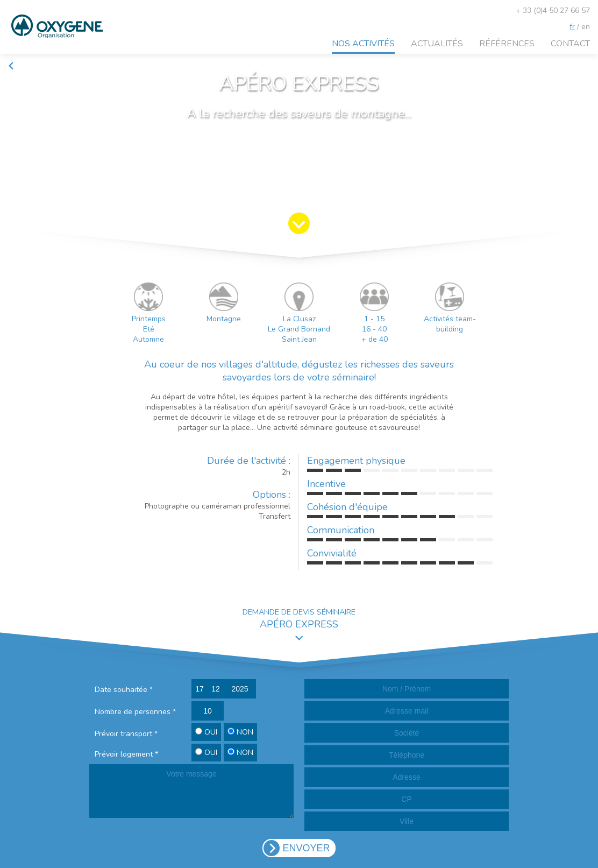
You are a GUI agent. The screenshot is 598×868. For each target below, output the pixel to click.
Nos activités (363, 44)
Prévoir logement (126, 754)
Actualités (437, 44)
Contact (570, 44)
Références (507, 44)
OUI (206, 732)
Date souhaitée (124, 690)
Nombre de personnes (135, 712)
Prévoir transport (126, 734)
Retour (24, 66)
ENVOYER (306, 848)
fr (572, 27)
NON (240, 732)
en (586, 27)
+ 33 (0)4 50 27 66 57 (553, 10)
